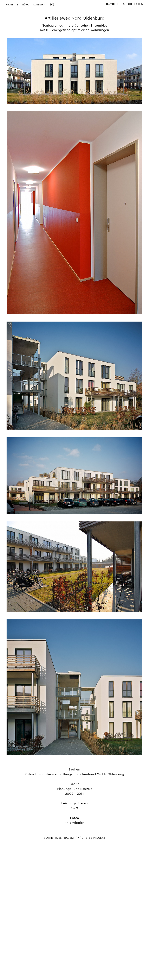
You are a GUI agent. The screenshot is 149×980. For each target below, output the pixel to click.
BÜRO (26, 4)
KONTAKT (39, 4)
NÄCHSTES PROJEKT (91, 838)
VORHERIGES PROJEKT (60, 838)
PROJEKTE (12, 4)
